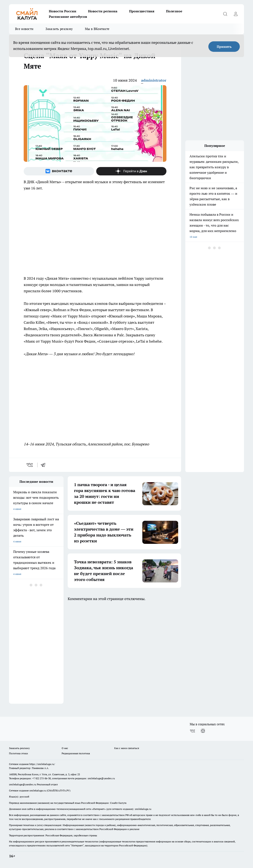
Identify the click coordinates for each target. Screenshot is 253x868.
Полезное (174, 11)
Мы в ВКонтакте (97, 29)
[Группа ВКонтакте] (59, 171)
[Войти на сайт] (236, 14)
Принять (224, 47)
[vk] (30, 465)
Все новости (24, 29)
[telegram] (44, 465)
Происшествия (142, 11)
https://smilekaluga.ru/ (42, 764)
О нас (65, 748)
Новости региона (103, 11)
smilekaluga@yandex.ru (101, 778)
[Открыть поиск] (225, 14)
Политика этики (18, 753)
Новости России (63, 11)
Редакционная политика (76, 753)
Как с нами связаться (127, 748)
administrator (154, 80)
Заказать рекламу (59, 29)
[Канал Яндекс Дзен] (131, 171)
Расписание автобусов (68, 17)
